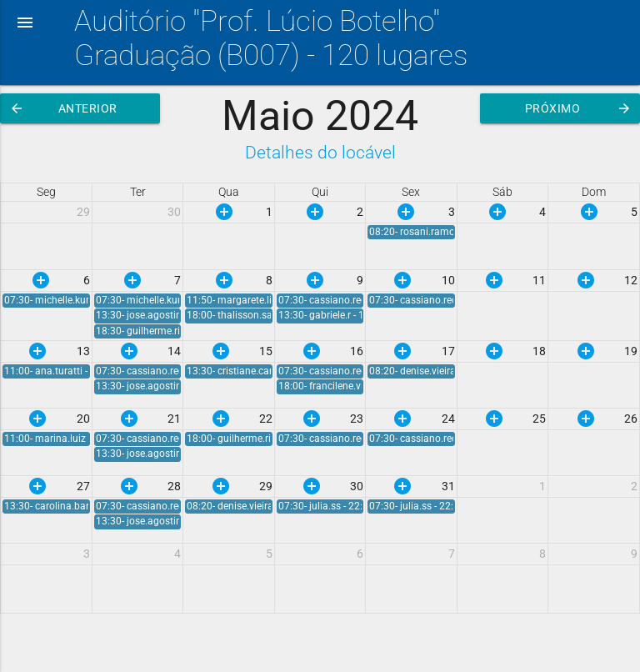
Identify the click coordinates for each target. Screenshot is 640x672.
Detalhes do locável (320, 152)
